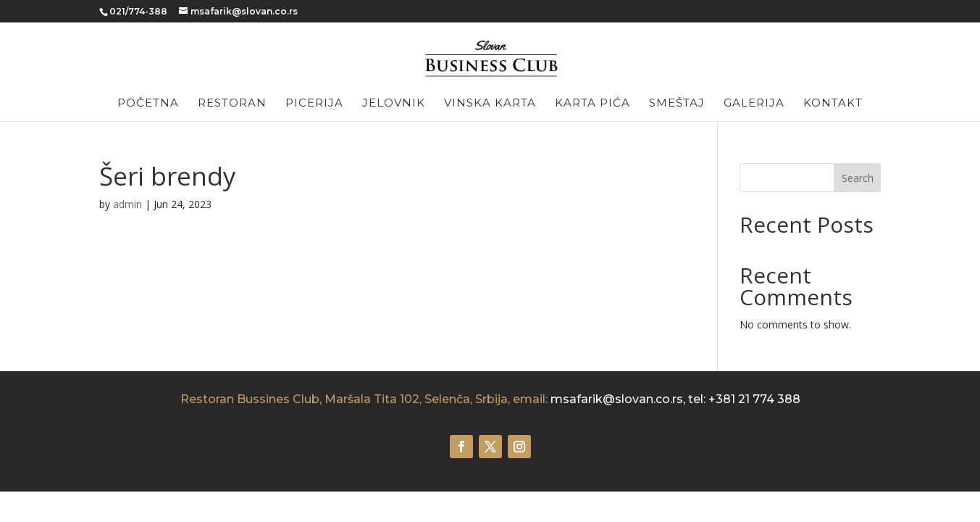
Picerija (314, 104)
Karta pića (592, 104)
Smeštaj (677, 104)
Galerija (754, 104)
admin (127, 204)
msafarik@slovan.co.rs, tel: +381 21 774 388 (675, 399)
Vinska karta (490, 104)
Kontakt (833, 104)
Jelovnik (394, 104)
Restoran (232, 104)
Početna (148, 104)
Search (858, 178)
